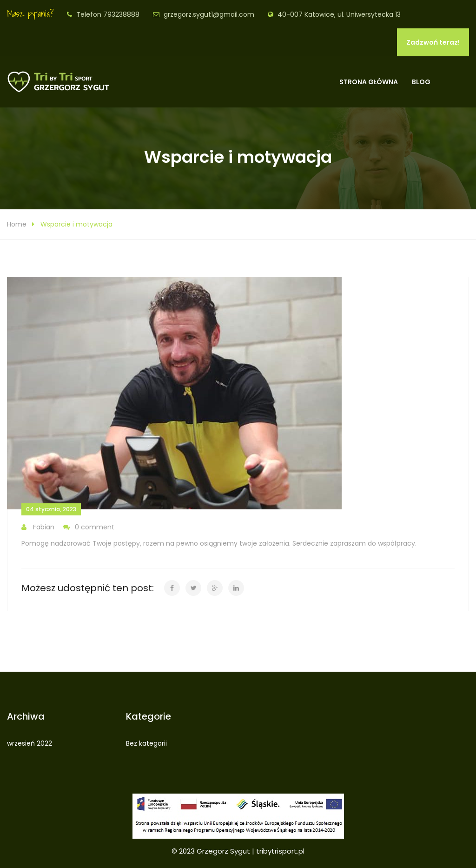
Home (17, 224)
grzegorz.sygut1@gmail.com (209, 14)
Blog (421, 82)
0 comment (89, 527)
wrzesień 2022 (30, 743)
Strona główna (369, 82)
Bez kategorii (146, 743)
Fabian (38, 527)
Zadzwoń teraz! (433, 42)
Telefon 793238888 (108, 14)
